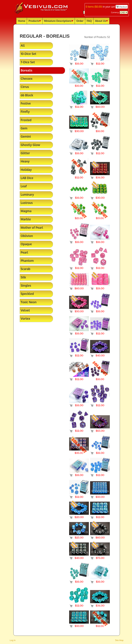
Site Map (119, 640)
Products (35, 21)
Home (22, 21)
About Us (101, 21)
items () (94, 7)
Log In (13, 640)
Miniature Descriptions (59, 21)
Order (80, 21)
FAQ (89, 21)
